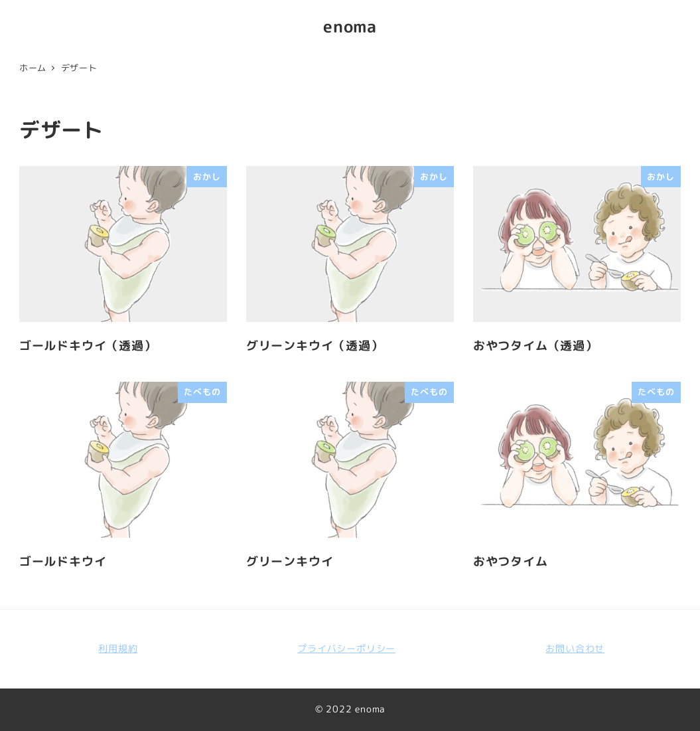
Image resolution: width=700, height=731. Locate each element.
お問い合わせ (575, 649)
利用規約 (118, 649)
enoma (350, 26)
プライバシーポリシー (346, 649)
